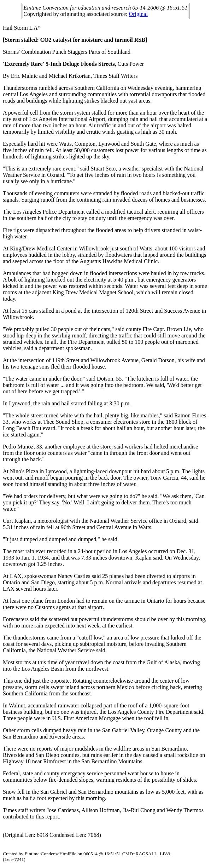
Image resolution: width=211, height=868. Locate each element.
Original (138, 14)
